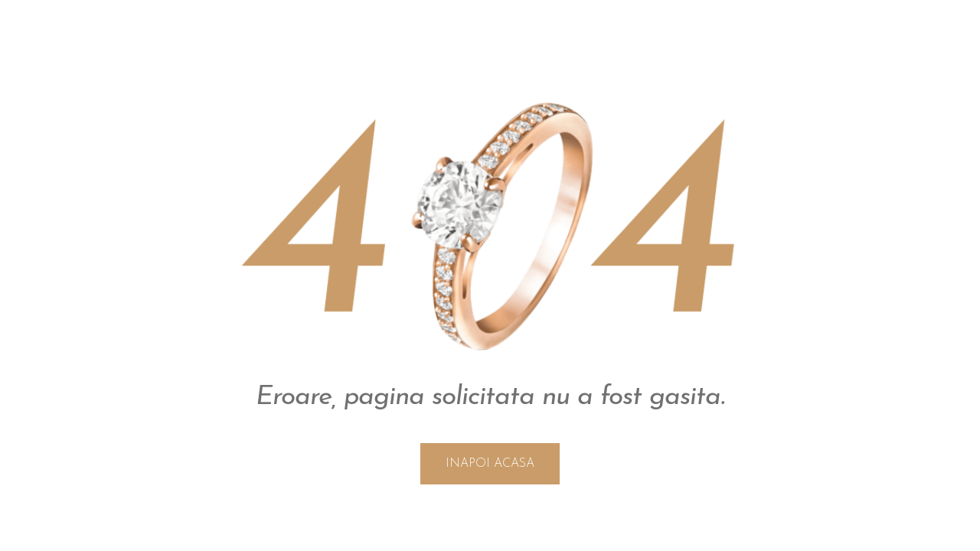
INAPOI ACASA (490, 464)
